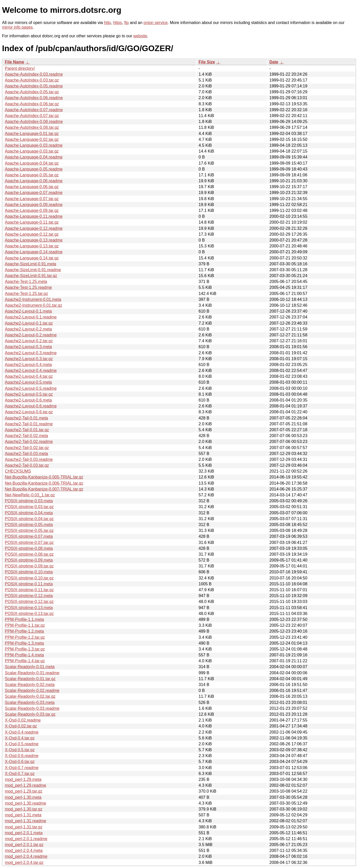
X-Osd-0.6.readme (22, 756)
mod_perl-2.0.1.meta (24, 833)
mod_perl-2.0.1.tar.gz (24, 845)
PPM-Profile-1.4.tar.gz (25, 661)
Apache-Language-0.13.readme (34, 240)
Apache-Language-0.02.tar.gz (32, 139)
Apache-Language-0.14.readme (34, 252)
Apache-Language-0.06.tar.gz (32, 187)
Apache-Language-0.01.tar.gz (32, 134)
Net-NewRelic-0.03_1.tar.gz (30, 495)
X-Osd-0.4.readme (22, 732)
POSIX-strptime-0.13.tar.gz (29, 614)
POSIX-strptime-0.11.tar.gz (29, 590)
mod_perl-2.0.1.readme (26, 839)
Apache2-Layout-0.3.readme (31, 353)
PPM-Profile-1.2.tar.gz (25, 637)
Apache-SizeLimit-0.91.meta (31, 264)
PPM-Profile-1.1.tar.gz (25, 625)
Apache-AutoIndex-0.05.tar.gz (32, 92)
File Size (207, 62)
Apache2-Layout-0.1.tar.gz (29, 323)
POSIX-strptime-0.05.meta (29, 525)
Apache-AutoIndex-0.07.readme (34, 110)
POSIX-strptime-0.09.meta (29, 560)
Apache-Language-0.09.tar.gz (32, 210)
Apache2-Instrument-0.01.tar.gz (33, 305)
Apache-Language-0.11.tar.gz (32, 222)
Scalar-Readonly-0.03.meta (30, 703)
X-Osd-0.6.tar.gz (20, 762)
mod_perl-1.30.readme (26, 803)
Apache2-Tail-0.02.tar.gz (27, 448)
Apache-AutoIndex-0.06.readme (34, 98)
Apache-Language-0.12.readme (34, 228)
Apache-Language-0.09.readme (34, 205)
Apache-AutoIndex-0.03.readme (34, 74)
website (140, 36)
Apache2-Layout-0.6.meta (28, 400)
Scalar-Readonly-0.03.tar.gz (30, 714)
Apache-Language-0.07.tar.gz (32, 199)
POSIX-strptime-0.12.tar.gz (29, 602)
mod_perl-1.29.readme (26, 785)
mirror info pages (17, 27)
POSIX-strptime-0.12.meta (29, 596)
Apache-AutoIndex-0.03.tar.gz (32, 80)
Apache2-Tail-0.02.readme (29, 442)
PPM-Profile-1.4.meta (24, 655)
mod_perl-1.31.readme (26, 821)
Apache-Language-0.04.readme (34, 157)
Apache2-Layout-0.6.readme (31, 406)
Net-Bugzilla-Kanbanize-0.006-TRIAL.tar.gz (44, 483)
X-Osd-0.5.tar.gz (20, 750)
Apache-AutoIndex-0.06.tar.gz (32, 104)
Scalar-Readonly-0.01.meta (30, 667)
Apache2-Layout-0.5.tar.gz (29, 394)
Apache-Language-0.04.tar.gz (32, 163)
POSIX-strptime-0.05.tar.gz (29, 530)
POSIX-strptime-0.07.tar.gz (29, 542)
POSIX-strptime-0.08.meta (29, 548)
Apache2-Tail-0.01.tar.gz (27, 430)
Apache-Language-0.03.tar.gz (32, 151)
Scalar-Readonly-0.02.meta (30, 685)
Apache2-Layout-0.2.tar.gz (29, 341)
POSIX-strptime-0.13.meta (29, 608)
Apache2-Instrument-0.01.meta (33, 299)
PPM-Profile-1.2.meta (24, 631)
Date (274, 62)
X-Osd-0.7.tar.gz (20, 774)
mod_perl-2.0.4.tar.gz (24, 863)
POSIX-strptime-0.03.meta (29, 501)
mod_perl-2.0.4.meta (24, 850)
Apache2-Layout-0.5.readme (31, 388)
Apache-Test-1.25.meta (26, 282)
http (107, 23)
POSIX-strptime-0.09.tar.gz (29, 566)
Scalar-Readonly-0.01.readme (32, 673)
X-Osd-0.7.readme (22, 768)
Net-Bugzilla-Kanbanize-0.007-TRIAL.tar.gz (44, 489)
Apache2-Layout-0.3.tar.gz (29, 359)
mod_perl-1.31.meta (23, 815)
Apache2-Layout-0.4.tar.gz (29, 376)
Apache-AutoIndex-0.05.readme (34, 86)
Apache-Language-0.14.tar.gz (32, 258)
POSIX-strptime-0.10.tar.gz (29, 578)
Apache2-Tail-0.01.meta (26, 418)
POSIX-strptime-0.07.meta (29, 536)
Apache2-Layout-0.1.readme (31, 317)
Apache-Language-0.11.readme (34, 216)
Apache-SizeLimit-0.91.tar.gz (31, 276)
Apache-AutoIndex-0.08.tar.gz (32, 127)
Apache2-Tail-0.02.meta (26, 436)
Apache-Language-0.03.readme (34, 145)
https (118, 23)
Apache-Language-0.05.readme (34, 169)
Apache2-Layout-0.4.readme (31, 370)
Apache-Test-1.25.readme (28, 287)
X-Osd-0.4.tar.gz (20, 738)
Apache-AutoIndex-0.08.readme (34, 122)
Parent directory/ (20, 68)
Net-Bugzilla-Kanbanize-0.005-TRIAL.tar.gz (44, 477)
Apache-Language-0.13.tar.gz (32, 246)
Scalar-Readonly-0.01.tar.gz (30, 679)
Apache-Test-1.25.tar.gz (26, 294)
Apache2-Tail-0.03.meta (26, 454)
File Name (15, 62)
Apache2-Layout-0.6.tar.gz (29, 412)
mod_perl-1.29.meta (23, 779)
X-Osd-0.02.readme (23, 720)
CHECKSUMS (18, 471)
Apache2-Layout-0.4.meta (28, 365)
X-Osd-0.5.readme (22, 744)
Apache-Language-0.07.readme (34, 193)
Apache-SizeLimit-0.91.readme (33, 270)
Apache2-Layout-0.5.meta (28, 382)
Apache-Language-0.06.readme (34, 181)
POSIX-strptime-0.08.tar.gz (29, 554)
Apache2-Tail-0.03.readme (29, 459)
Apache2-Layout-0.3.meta (28, 347)
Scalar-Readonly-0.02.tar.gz (30, 696)
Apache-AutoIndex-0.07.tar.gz (32, 116)
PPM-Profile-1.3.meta (24, 643)
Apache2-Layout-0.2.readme (31, 335)
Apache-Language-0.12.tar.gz (32, 234)
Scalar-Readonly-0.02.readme (32, 690)
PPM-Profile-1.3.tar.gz (25, 649)
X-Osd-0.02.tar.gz (21, 726)
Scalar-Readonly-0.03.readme (32, 708)
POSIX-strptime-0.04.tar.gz (29, 519)
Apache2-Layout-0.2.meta (28, 329)
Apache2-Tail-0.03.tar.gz (27, 465)
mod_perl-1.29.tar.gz (24, 791)
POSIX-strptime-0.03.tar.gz (29, 507)
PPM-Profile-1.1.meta (24, 619)
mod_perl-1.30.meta (23, 797)
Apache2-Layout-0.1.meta (28, 311)
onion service (156, 23)
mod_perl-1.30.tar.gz (24, 809)
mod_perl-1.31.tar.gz (24, 827)
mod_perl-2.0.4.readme (26, 856)
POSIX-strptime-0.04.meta (29, 513)
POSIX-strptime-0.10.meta (29, 572)
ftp (126, 23)
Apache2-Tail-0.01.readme (29, 424)
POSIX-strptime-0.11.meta (29, 584)
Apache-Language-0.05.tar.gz (32, 175)
